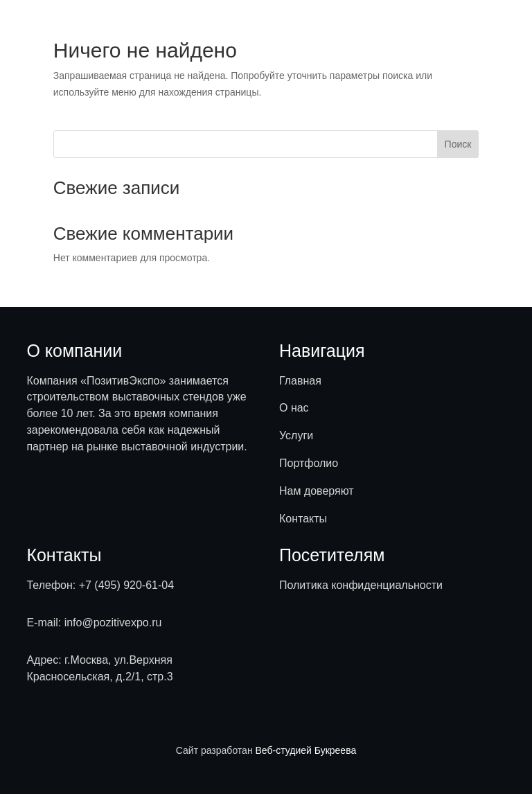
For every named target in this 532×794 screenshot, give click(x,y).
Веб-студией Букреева (306, 750)
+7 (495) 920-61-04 (126, 585)
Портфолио (309, 463)
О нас (294, 408)
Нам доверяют (317, 491)
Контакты (303, 519)
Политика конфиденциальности (361, 585)
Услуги (296, 435)
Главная (300, 381)
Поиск (458, 144)
